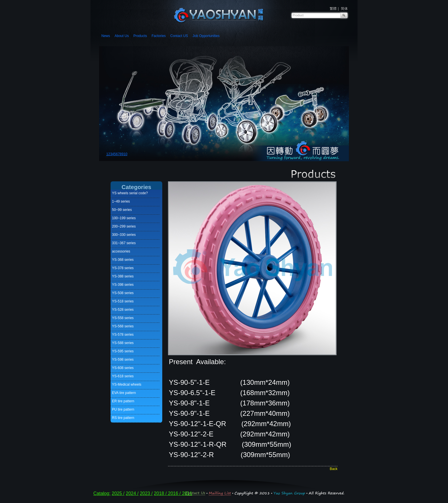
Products (140, 36)
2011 (187, 493)
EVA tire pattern (124, 393)
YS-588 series (123, 343)
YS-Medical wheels (127, 384)
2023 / (146, 493)
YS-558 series (123, 318)
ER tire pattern (123, 401)
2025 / (118, 493)
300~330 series (124, 235)
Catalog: (102, 493)
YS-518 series (123, 301)
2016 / (175, 493)
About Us (122, 36)
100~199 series (124, 218)
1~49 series (121, 201)
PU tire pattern (123, 409)
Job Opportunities (206, 36)
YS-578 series (123, 335)
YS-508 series (123, 293)
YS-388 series (123, 276)
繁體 (333, 9)
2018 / (161, 493)
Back (334, 469)
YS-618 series (123, 376)
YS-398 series (123, 285)
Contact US (179, 36)
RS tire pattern (123, 418)
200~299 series (124, 226)
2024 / (132, 493)
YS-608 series (123, 368)
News (106, 36)
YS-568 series (123, 326)
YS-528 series (123, 310)
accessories (121, 251)
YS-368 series (123, 260)
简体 (344, 9)
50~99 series (122, 210)
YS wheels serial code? (130, 193)
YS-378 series (123, 268)
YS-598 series (123, 360)
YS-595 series (123, 351)
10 (125, 154)
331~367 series (124, 243)
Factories (159, 36)
